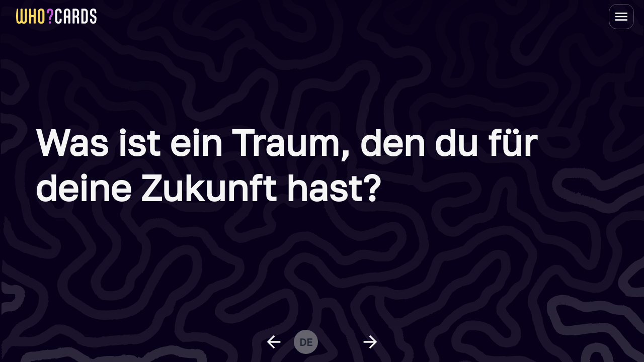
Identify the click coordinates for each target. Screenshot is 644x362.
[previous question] (274, 342)
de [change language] (306, 342)
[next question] (370, 342)
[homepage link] (56, 16)
